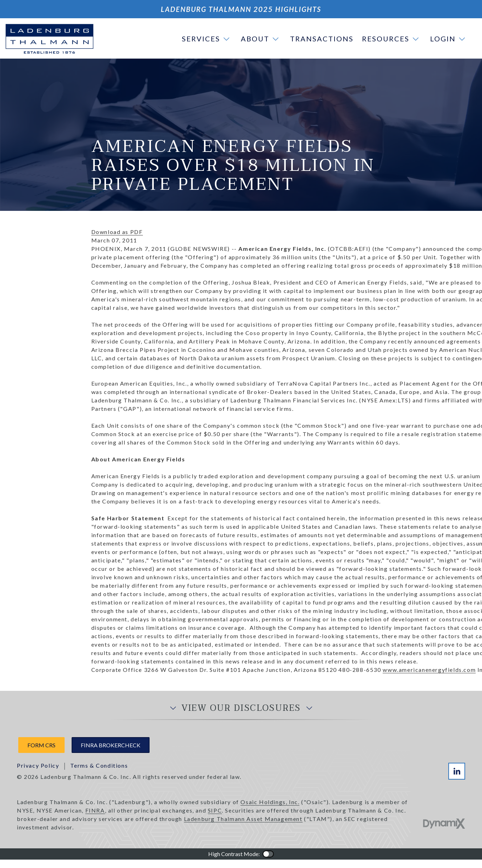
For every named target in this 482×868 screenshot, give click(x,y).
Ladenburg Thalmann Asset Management (243, 819)
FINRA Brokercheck (111, 745)
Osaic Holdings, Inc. (270, 802)
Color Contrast (268, 854)
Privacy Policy (38, 765)
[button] (207, 39)
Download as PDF (117, 232)
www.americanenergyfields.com (429, 670)
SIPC (215, 810)
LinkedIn (457, 771)
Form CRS (41, 745)
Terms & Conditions (99, 765)
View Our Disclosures (241, 708)
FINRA (95, 810)
